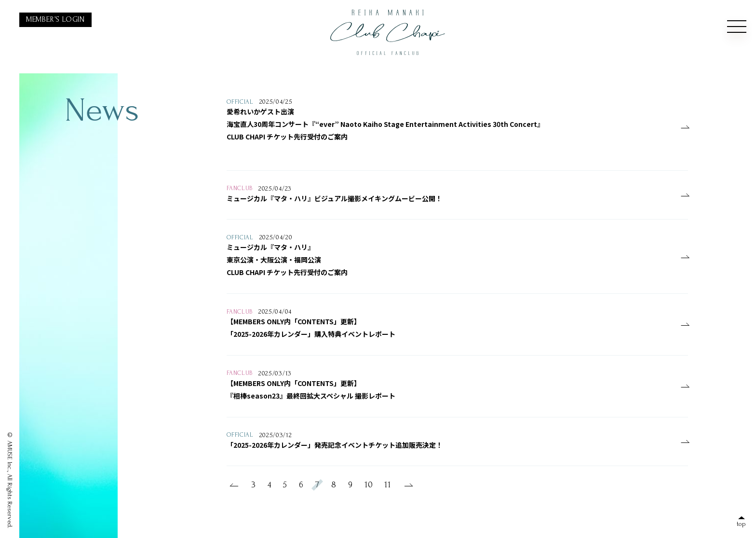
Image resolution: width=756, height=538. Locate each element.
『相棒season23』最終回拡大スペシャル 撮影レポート (311, 396)
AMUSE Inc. (10, 455)
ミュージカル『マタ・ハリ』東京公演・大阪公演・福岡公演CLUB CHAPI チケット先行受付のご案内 (287, 260)
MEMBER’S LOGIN (55, 19)
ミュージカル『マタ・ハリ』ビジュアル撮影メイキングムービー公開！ (334, 198)
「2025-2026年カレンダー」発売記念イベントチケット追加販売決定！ (335, 445)
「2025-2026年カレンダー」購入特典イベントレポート (311, 334)
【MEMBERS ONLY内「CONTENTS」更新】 (294, 321)
